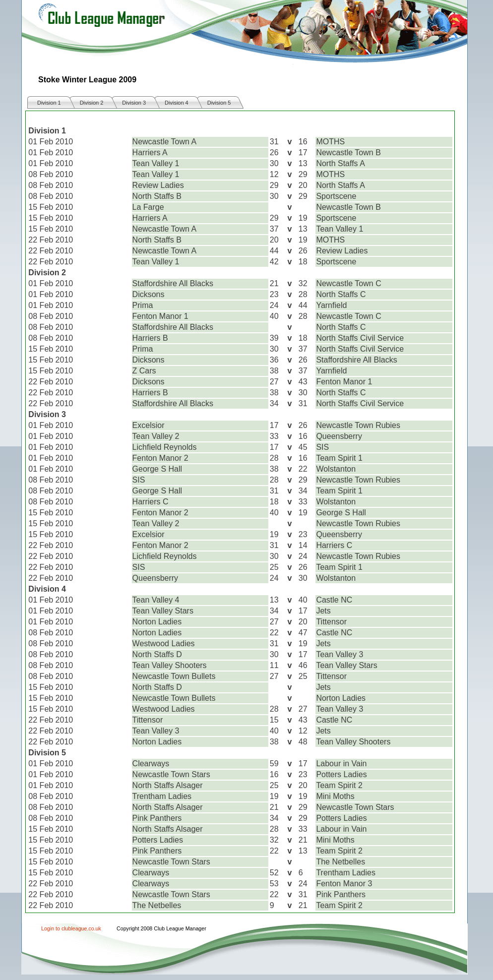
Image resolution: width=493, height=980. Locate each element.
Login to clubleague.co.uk (71, 928)
